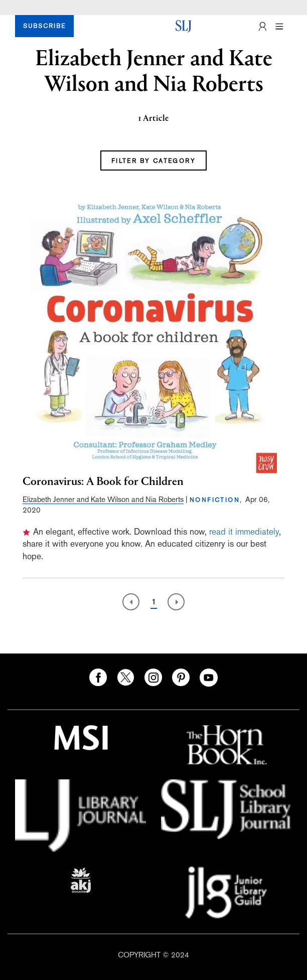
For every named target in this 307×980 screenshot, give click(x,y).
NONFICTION (215, 500)
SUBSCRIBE (44, 26)
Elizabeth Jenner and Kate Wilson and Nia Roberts (103, 499)
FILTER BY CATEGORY (153, 161)
